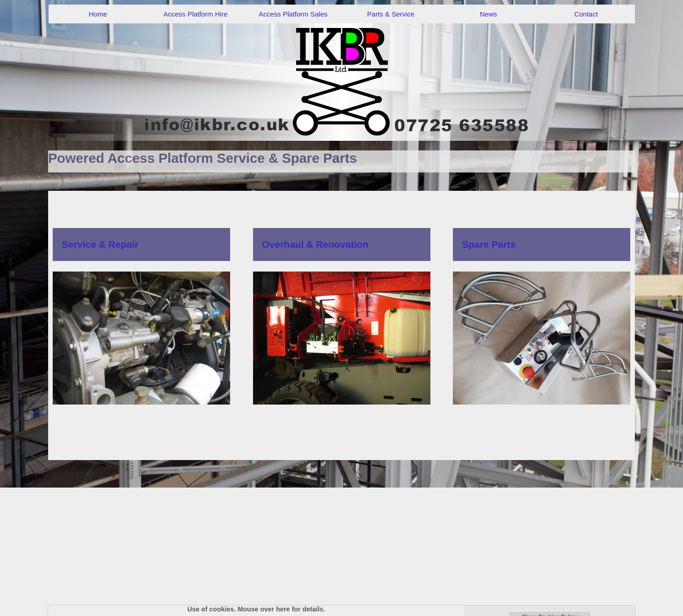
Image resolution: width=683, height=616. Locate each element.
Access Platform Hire (195, 14)
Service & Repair (100, 244)
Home (98, 14)
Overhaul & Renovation (315, 244)
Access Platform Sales (293, 14)
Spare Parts (489, 244)
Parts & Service (391, 14)
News (489, 14)
